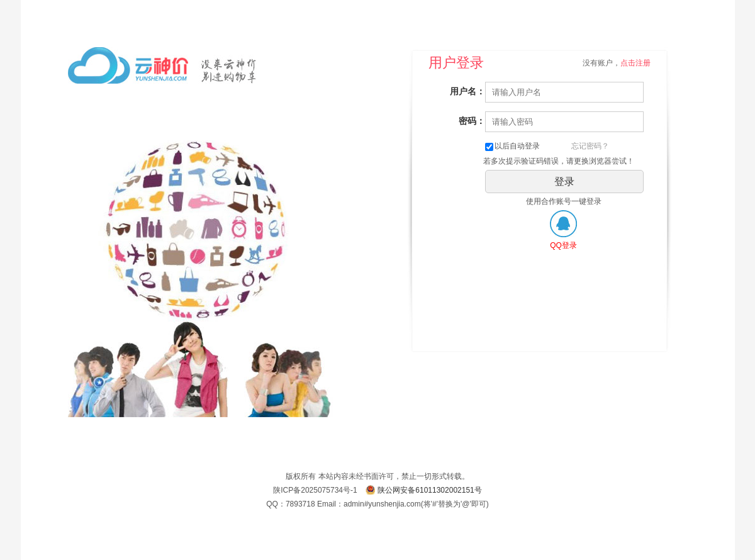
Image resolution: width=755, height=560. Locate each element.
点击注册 (635, 63)
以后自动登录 (512, 146)
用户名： (467, 91)
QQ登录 (563, 245)
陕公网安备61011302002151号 (429, 490)
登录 (564, 182)
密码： (472, 121)
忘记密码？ (590, 146)
